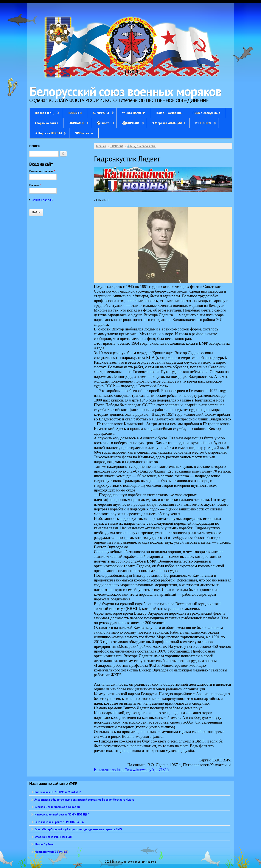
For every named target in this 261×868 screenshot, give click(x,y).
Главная (101, 146)
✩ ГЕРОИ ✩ (203, 123)
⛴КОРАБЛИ (131, 123)
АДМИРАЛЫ (101, 113)
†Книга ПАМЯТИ (134, 113)
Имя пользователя (42, 171)
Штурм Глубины (44, 844)
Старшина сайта (47, 123)
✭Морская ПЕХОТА (48, 133)
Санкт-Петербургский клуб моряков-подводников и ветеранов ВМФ (78, 829)
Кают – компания (169, 113)
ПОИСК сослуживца (206, 113)
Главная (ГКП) (45, 113)
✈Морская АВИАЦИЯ (167, 123)
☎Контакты (84, 133)
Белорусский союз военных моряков (125, 91)
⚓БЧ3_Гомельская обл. (141, 146)
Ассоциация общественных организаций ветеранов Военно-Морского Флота (84, 800)
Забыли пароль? (43, 200)
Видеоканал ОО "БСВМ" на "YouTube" (58, 792)
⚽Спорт (103, 123)
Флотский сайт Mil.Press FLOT (54, 837)
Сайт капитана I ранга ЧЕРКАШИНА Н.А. (59, 822)
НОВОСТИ (75, 113)
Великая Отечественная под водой (57, 807)
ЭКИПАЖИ (76, 123)
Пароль (35, 185)
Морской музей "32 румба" (51, 852)
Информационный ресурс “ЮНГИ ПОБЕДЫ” (62, 814)
